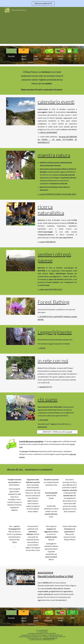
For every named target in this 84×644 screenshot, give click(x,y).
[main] (11, 56)
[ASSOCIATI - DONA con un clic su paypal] (57, 432)
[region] (42, 3)
